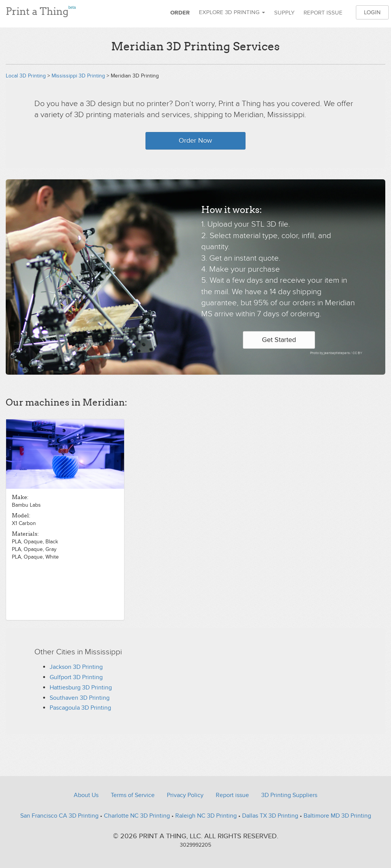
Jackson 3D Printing (76, 667)
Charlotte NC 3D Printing (137, 816)
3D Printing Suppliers (289, 795)
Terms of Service (133, 795)
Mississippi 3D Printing (78, 76)
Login (372, 12)
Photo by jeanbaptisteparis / (331, 353)
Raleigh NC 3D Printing (206, 816)
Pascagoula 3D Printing (80, 708)
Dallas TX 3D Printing (270, 816)
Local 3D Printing (26, 76)
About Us (86, 795)
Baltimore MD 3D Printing (337, 816)
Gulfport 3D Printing (76, 677)
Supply (284, 13)
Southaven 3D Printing (80, 698)
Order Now (195, 141)
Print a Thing (41, 10)
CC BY (357, 353)
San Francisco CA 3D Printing (59, 816)
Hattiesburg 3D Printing (81, 688)
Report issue (323, 13)
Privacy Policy (185, 795)
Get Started (279, 340)
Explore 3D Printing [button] (232, 12)
